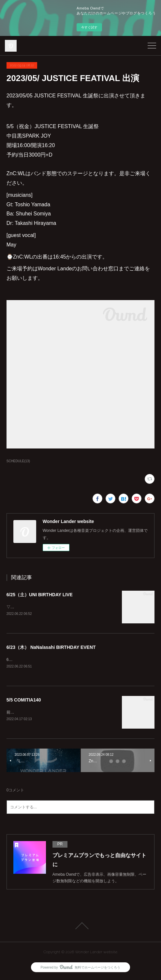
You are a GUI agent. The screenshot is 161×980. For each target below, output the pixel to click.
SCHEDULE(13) (18, 461)
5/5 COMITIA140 (24, 701)
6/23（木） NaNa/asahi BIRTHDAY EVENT (51, 648)
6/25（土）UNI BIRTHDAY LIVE (40, 595)
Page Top (80, 927)
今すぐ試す (89, 27)
